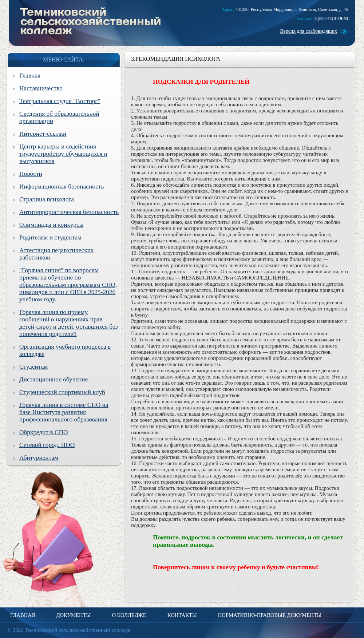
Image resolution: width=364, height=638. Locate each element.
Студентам (33, 367)
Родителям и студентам (50, 237)
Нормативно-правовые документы (270, 615)
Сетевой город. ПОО (47, 445)
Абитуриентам (39, 458)
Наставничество (41, 88)
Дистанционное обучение (54, 379)
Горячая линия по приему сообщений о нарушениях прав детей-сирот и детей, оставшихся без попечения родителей (69, 323)
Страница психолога (47, 199)
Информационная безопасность (62, 187)
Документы (74, 615)
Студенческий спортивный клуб (62, 392)
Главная (30, 76)
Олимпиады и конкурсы (51, 225)
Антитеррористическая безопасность (69, 212)
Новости (31, 174)
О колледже (129, 615)
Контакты (182, 615)
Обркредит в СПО (44, 432)
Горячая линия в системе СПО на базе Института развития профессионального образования (64, 412)
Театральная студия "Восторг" (60, 101)
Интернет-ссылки (43, 134)
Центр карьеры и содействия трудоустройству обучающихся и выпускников (63, 154)
